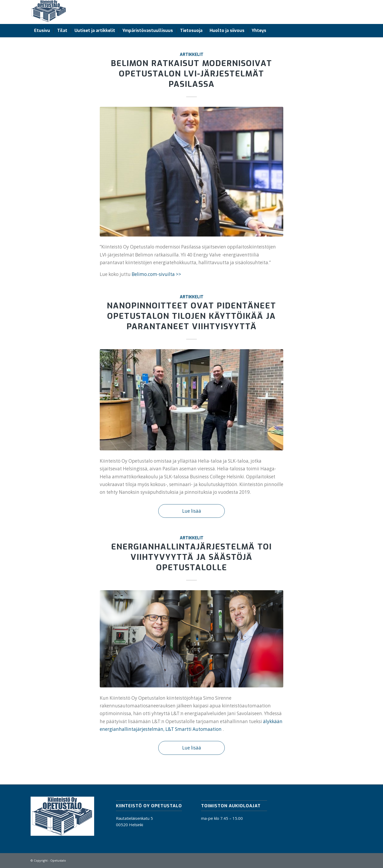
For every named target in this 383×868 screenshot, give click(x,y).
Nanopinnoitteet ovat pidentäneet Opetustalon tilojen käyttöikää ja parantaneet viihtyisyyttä (191, 316)
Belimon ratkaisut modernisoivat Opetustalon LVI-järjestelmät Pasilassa (191, 74)
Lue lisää (192, 511)
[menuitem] (42, 31)
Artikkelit (192, 54)
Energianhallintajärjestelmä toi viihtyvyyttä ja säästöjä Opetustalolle (191, 557)
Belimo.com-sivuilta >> (156, 274)
